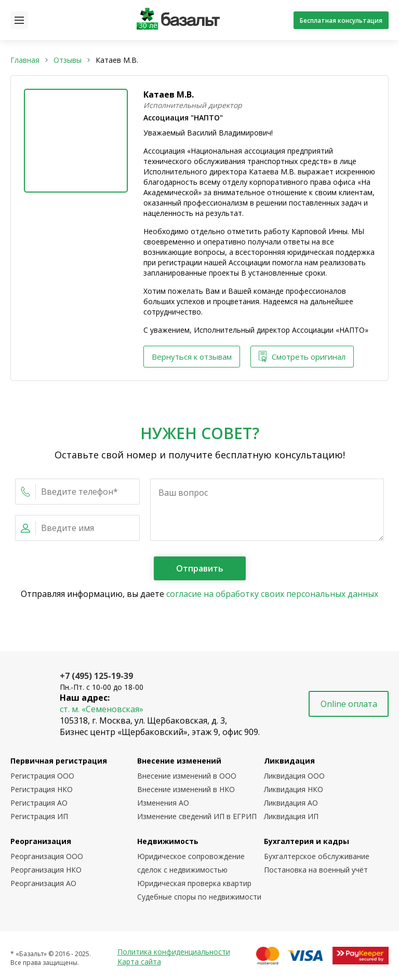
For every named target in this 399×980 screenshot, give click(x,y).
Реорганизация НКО (46, 870)
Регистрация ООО (42, 776)
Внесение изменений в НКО (186, 789)
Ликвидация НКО (294, 789)
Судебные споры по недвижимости (199, 897)
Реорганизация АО (43, 883)
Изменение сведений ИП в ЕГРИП (197, 816)
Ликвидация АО (291, 803)
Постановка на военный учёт (316, 870)
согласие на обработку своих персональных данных (272, 594)
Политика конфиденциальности (174, 952)
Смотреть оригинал (302, 357)
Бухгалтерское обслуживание (317, 856)
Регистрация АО (39, 803)
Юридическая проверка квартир (194, 883)
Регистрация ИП (39, 816)
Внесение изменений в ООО (187, 776)
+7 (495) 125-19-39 (96, 676)
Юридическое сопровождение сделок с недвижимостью (191, 863)
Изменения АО (163, 803)
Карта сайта (139, 962)
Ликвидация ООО (294, 776)
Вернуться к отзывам (192, 357)
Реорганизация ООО (47, 856)
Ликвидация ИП (291, 816)
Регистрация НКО (42, 789)
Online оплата (349, 704)
